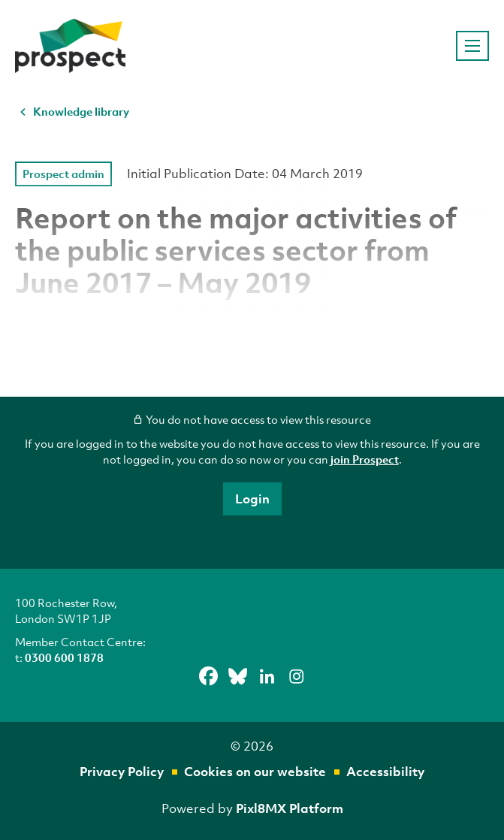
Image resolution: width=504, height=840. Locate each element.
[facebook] (208, 677)
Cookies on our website (255, 771)
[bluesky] (237, 677)
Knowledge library (81, 111)
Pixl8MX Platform (290, 808)
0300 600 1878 (64, 657)
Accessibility (385, 771)
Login (252, 499)
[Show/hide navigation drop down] (472, 46)
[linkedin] (267, 677)
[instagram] (296, 677)
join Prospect (365, 459)
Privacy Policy (122, 771)
